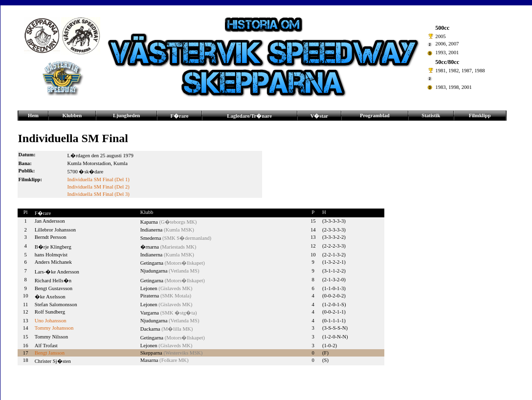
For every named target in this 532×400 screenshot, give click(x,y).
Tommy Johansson (54, 328)
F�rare (180, 116)
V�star (319, 116)
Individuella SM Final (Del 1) (99, 179)
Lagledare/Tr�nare (249, 116)
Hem (33, 116)
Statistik (431, 116)
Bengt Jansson (50, 353)
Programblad (375, 116)
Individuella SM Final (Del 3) (99, 194)
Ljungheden (126, 116)
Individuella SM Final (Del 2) (99, 187)
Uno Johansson (51, 321)
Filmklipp (480, 116)
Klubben (72, 116)
